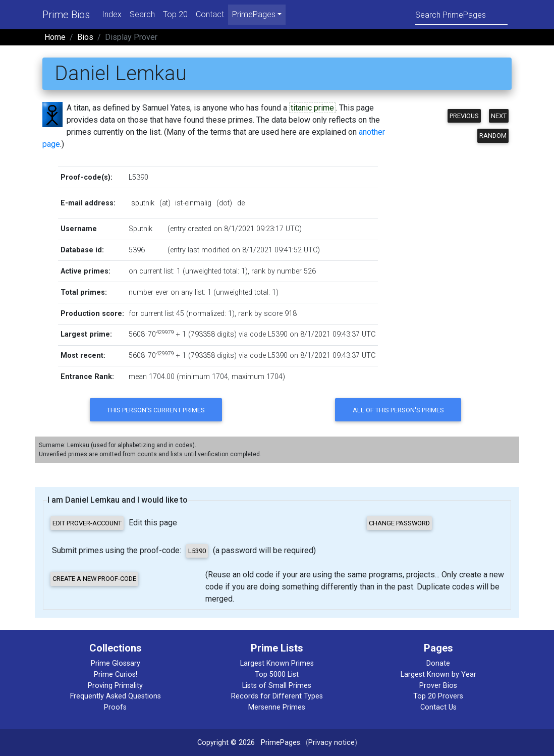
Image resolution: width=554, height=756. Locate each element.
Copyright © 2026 (226, 743)
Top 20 (175, 14)
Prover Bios (438, 686)
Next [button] (499, 116)
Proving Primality (115, 686)
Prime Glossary (116, 663)
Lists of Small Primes (277, 686)
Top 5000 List (277, 674)
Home (55, 37)
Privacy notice (331, 743)
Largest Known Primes (277, 663)
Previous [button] (464, 116)
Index (112, 14)
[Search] (461, 14)
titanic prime (312, 108)
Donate (438, 663)
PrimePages (281, 743)
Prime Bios (66, 15)
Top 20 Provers (438, 696)
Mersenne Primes (277, 707)
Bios (85, 37)
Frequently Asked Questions (116, 696)
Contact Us (438, 707)
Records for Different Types (277, 696)
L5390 (138, 177)
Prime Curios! (116, 674)
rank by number (276, 271)
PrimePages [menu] (254, 14)
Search (142, 14)
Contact (210, 14)
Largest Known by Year (438, 674)
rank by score (260, 314)
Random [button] (493, 136)
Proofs (115, 707)
